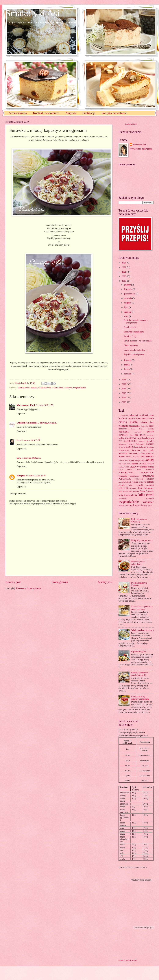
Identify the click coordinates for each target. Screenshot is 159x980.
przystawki (148, 476)
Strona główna (18, 113)
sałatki (150, 482)
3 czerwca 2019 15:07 (31, 440)
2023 (124, 263)
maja (127, 316)
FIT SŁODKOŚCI (127, 441)
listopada (128, 289)
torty (121, 495)
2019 (124, 281)
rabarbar (150, 479)
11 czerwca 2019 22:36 (31, 458)
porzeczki (123, 476)
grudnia (128, 285)
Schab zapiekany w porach (142, 630)
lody (152, 450)
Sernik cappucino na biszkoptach (138, 341)
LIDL (145, 450)
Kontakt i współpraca (46, 113)
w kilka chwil (58, 388)
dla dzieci (140, 435)
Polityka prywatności (115, 113)
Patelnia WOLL (124, 467)
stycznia (128, 374)
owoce (143, 464)
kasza (144, 447)
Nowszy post (13, 582)
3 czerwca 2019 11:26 (47, 423)
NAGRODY (123, 460)
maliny (142, 453)
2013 (124, 402)
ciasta (134, 422)
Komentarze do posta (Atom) (28, 588)
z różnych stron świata (136, 505)
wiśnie (121, 505)
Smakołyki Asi (32, 13)
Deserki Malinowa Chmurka (139, 584)
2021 (124, 272)
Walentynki (123, 498)
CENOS (123, 422)
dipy (132, 435)
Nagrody (71, 113)
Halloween (122, 444)
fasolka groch (148, 438)
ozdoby (151, 464)
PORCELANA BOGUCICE (136, 473)
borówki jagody (127, 419)
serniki (122, 485)
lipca (127, 307)
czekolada (124, 432)
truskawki (129, 495)
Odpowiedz (22, 413)
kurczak (136, 450)
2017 (124, 384)
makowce (133, 453)
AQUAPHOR (123, 416)
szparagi (132, 488)
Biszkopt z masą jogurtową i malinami (140, 698)
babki (151, 415)
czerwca (128, 312)
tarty (120, 491)
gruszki (141, 441)
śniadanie (149, 488)
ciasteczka (134, 426)
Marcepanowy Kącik (26, 405)
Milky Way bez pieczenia (142, 540)
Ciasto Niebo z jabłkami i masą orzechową (142, 608)
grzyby (150, 441)
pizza (139, 470)
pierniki (144, 467)
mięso (122, 456)
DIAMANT (123, 435)
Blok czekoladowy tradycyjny (139, 520)
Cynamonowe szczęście (27, 423)
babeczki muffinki (138, 415)
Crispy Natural (138, 429)
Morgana (21, 476)
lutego (127, 369)
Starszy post (105, 582)
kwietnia (128, 360)
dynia (139, 438)
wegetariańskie (80, 388)
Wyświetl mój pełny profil (141, 149)
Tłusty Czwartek (147, 491)
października (130, 294)
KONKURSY (124, 450)
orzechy (135, 464)
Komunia (150, 447)
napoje (131, 460)
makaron (123, 453)
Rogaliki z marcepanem (134, 354)
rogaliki (135, 482)
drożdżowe (131, 438)
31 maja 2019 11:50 (45, 405)
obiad (41, 388)
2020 (124, 276)
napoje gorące (140, 460)
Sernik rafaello (130, 327)
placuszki (150, 470)
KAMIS (130, 447)
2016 (124, 389)
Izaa (19, 440)
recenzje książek (125, 482)
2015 (124, 393)
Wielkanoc (148, 502)
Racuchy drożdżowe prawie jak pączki (140, 674)
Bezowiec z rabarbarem (134, 332)
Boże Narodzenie (145, 419)
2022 (124, 267)
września (128, 298)
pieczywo (135, 467)
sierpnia (128, 303)
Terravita (136, 491)
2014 (124, 398)
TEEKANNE (127, 491)
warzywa (68, 388)
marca (127, 365)
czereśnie (138, 432)
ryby (141, 482)
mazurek (150, 453)
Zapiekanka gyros (139, 651)
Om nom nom (124, 464)
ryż (145, 482)
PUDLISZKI (139, 479)
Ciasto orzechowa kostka (134, 350)
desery (150, 432)
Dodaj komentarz (18, 494)
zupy (150, 505)
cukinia (151, 429)
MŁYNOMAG (147, 457)
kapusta (21, 388)
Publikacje (89, 113)
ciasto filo (144, 426)
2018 (124, 380)
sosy (131, 485)
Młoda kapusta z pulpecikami (138, 563)
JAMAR (122, 447)
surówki (48, 388)
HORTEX (150, 444)
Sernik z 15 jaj (130, 336)
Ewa (19, 458)
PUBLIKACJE (125, 479)
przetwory (135, 476)
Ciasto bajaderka (131, 345)
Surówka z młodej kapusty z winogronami (136, 321)
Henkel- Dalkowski (136, 444)
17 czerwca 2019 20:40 (36, 476)
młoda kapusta (31, 388)
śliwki (140, 488)
